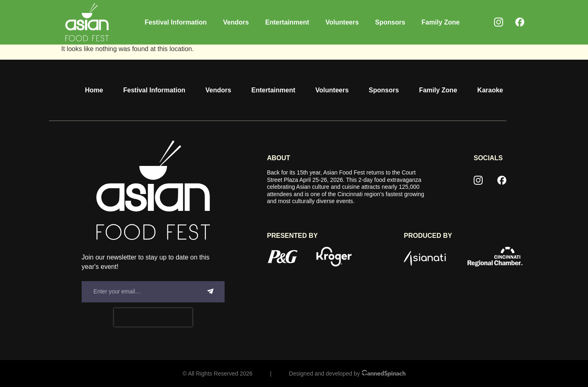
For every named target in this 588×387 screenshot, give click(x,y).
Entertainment (287, 22)
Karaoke (490, 90)
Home (94, 90)
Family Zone (440, 22)
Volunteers (342, 22)
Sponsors (390, 22)
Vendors (236, 22)
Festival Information (176, 22)
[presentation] (153, 317)
